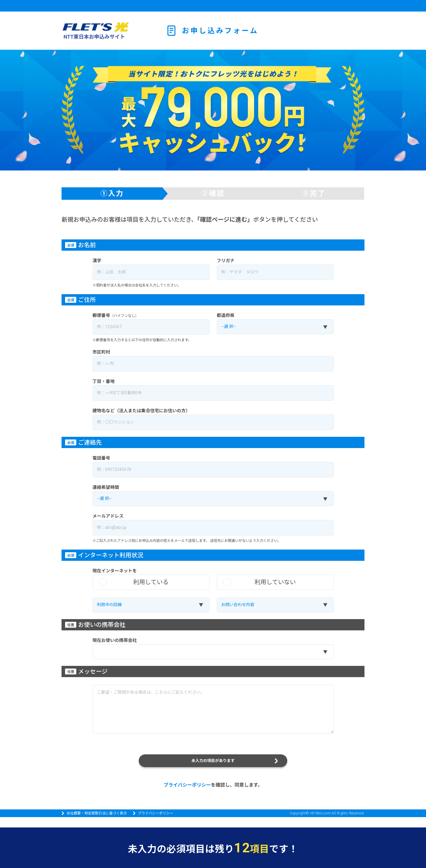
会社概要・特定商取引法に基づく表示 (97, 824)
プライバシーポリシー (187, 795)
